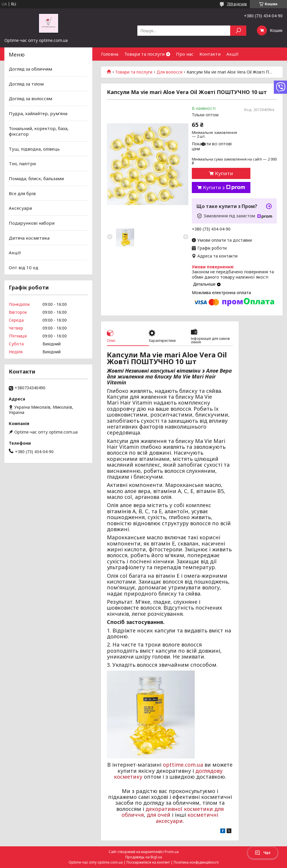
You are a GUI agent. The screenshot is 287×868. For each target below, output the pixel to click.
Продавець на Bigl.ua (144, 857)
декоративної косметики (179, 809)
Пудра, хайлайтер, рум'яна (38, 113)
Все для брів (22, 193)
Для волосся (170, 72)
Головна (110, 54)
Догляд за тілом (26, 84)
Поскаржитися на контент (148, 862)
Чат (263, 853)
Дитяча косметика (29, 238)
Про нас (185, 54)
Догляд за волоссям (30, 98)
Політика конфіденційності (196, 862)
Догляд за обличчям (30, 69)
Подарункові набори (32, 223)
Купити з (224, 187)
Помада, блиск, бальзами (36, 178)
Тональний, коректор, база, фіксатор (39, 131)
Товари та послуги (144, 54)
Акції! (232, 54)
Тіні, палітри (22, 163)
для (151, 815)
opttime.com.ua (183, 765)
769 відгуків (237, 4)
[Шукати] (238, 31)
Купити (224, 173)
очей (164, 815)
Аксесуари (20, 208)
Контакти (210, 54)
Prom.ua (172, 852)
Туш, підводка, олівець (34, 149)
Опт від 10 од (24, 267)
